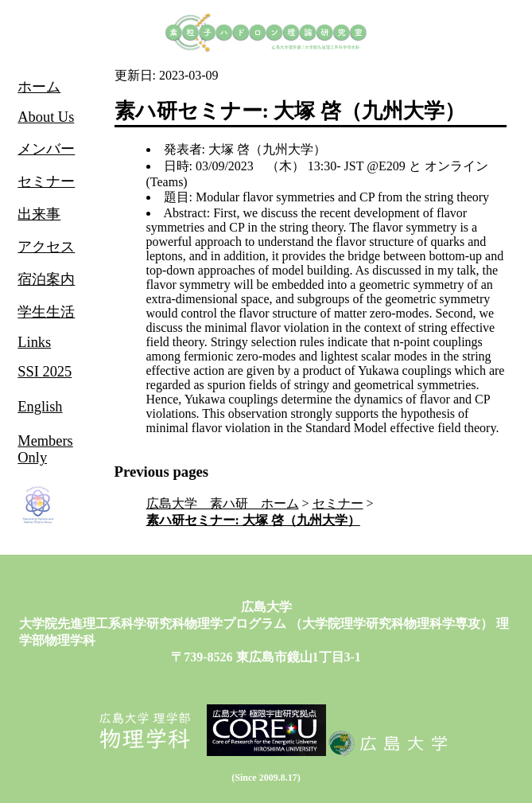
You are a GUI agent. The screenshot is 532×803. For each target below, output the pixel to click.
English (40, 407)
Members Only (45, 449)
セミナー (338, 503)
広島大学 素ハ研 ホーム (223, 503)
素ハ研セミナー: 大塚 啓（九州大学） (253, 520)
